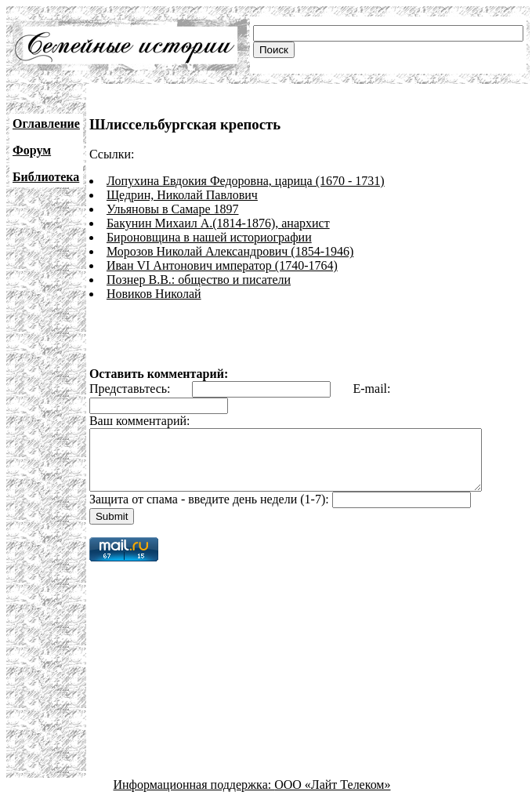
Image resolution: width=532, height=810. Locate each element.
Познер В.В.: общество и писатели (199, 280)
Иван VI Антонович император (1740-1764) (222, 265)
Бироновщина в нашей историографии (209, 237)
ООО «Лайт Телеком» (332, 796)
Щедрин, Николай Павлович (182, 195)
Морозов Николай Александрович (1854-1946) (230, 251)
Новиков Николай (154, 294)
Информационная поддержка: (194, 796)
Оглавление (46, 123)
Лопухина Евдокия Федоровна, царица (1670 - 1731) (246, 181)
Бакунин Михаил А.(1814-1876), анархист (218, 223)
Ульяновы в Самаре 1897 (173, 209)
